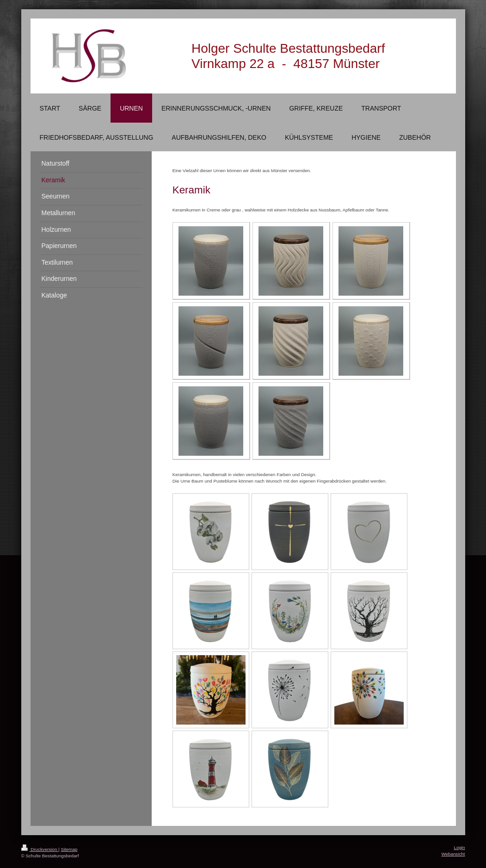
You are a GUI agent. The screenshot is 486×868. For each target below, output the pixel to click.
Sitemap (69, 849)
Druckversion (40, 849)
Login (460, 847)
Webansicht (453, 854)
